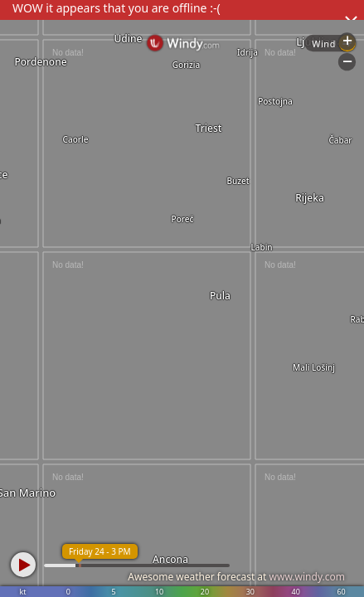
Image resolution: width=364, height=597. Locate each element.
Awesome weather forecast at (236, 577)
